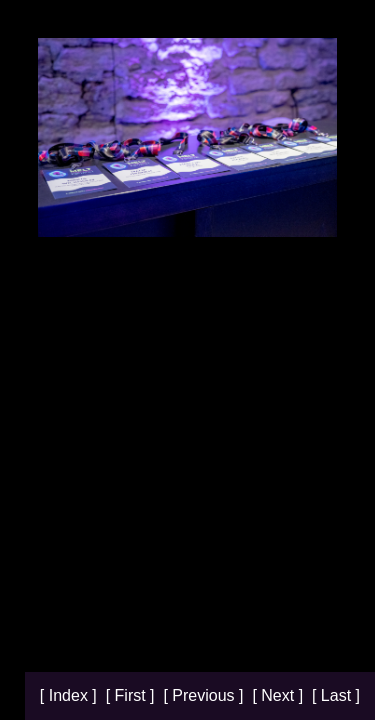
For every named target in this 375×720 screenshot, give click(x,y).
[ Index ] (70, 695)
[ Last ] (336, 695)
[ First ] (132, 695)
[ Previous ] (205, 695)
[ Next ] (279, 695)
